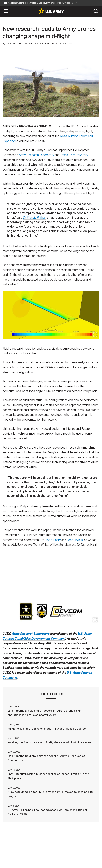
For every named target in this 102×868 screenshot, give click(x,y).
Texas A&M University (74, 155)
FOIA (24, 856)
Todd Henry (53, 540)
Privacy (44, 851)
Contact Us (26, 851)
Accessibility (86, 851)
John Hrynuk (75, 540)
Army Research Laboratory (36, 155)
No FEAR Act (40, 856)
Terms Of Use (63, 851)
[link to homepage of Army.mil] (51, 11)
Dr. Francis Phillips (34, 218)
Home (10, 851)
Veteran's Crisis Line (67, 856)
